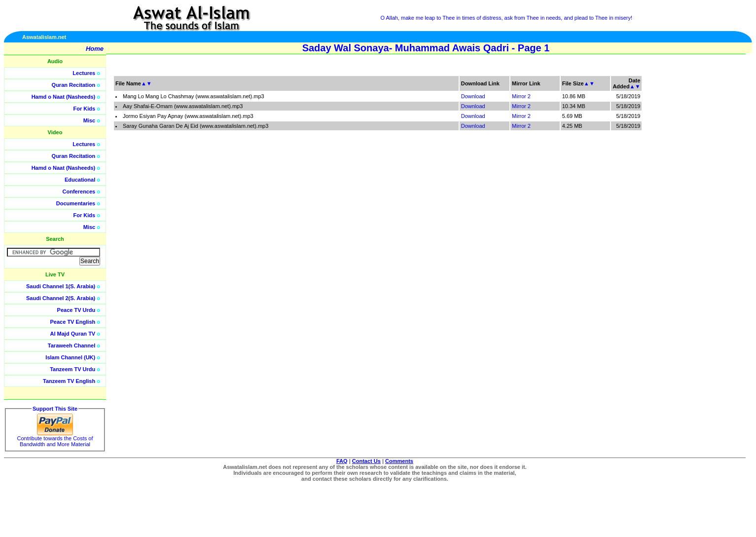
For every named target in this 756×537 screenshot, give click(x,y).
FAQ (342, 461)
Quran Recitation (74, 85)
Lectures (84, 73)
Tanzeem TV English (69, 381)
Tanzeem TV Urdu (72, 369)
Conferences (79, 192)
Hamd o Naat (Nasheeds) (64, 97)
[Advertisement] (709, 222)
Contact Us (366, 461)
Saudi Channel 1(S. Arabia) (61, 286)
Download (473, 96)
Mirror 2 (521, 96)
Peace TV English (73, 322)
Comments (399, 461)
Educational (80, 180)
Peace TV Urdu (76, 310)
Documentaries (76, 203)
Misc (89, 120)
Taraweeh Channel (72, 345)
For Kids (85, 109)
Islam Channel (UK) (70, 357)
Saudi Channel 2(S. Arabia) (61, 298)
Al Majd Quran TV (73, 334)
